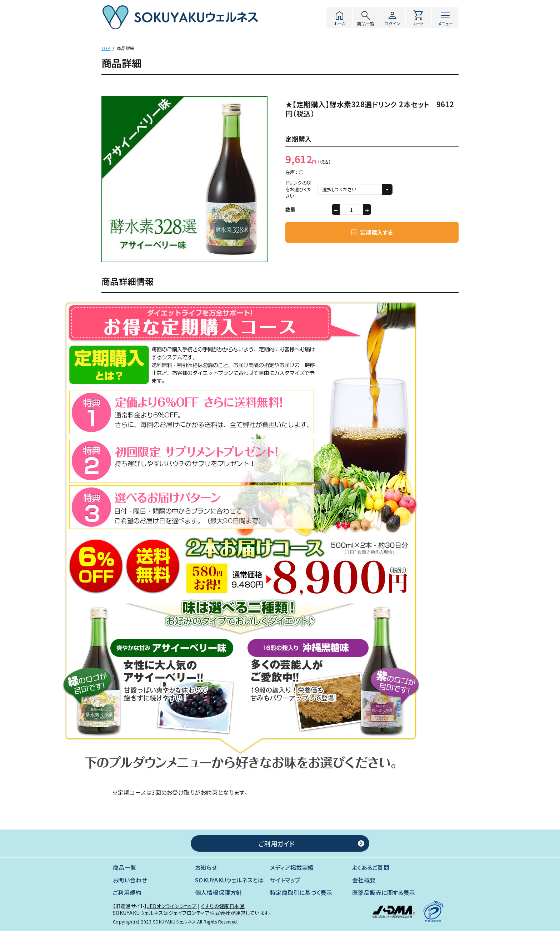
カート (419, 18)
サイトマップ (285, 880)
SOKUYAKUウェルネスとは (229, 880)
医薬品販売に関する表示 (384, 893)
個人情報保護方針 (219, 893)
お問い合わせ (130, 880)
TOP (106, 48)
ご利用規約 (127, 893)
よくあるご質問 (371, 868)
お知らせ (206, 868)
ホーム (339, 18)
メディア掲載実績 (292, 868)
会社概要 (364, 880)
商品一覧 (366, 18)
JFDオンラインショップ (172, 906)
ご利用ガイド (276, 843)
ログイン (392, 18)
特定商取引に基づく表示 (301, 893)
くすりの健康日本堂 (223, 906)
